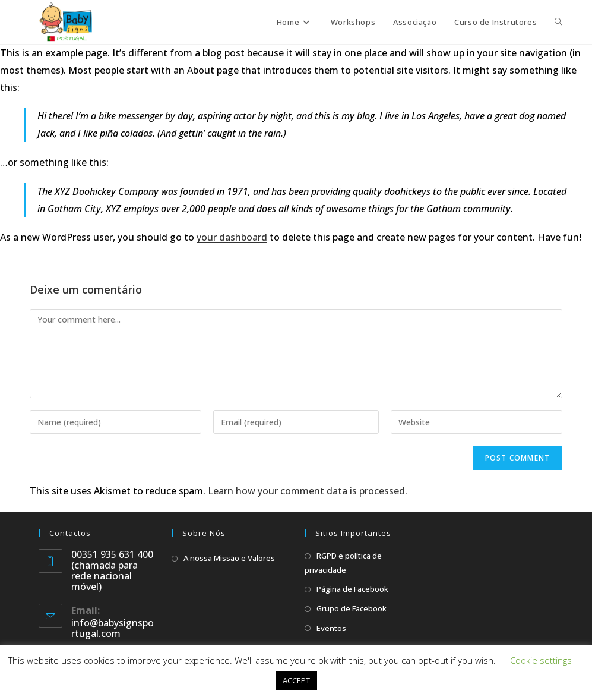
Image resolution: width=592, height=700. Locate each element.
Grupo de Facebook (352, 608)
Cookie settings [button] (541, 660)
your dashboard (232, 237)
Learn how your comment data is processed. (308, 491)
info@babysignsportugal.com (113, 628)
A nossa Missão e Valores (229, 558)
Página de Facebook (352, 589)
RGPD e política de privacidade (343, 562)
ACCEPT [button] (296, 680)
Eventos (331, 628)
